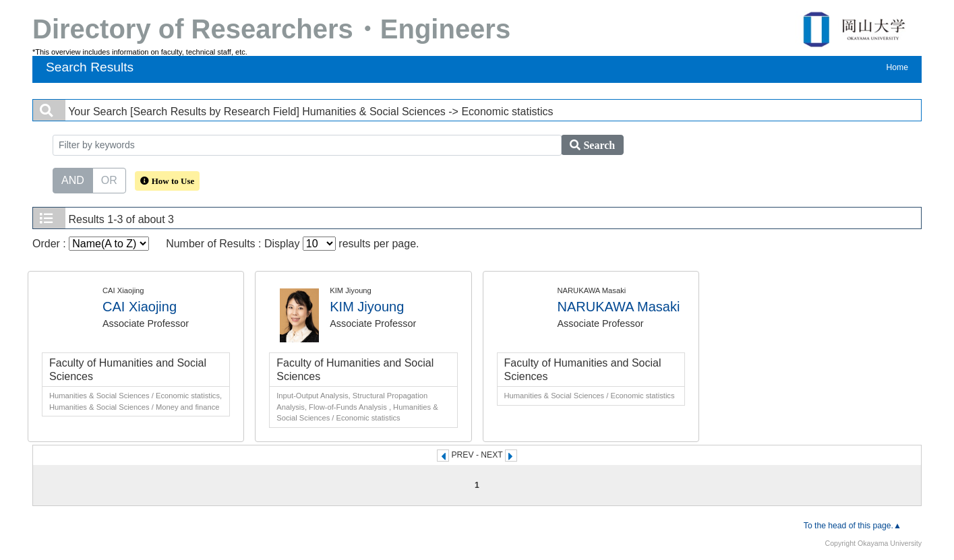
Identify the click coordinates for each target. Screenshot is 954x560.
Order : (91, 244)
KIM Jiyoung (367, 307)
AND (73, 179)
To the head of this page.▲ (853, 526)
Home (897, 67)
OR (109, 179)
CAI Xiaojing (140, 307)
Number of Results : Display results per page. (292, 244)
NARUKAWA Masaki (619, 307)
